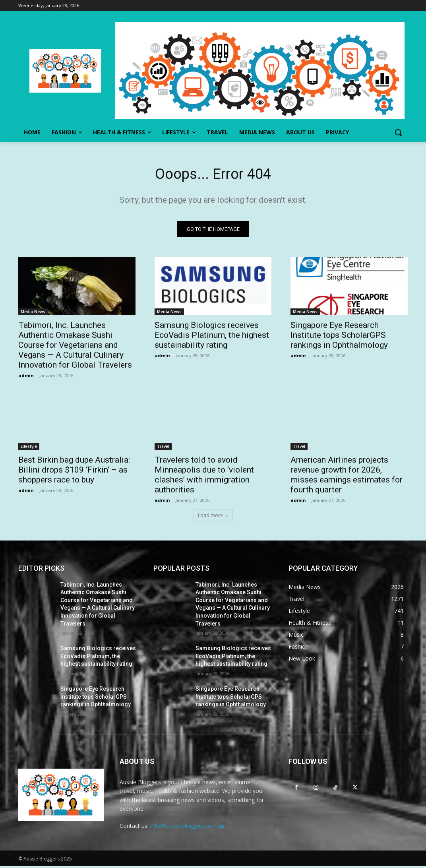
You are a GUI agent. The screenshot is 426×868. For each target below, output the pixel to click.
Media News (33, 314)
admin (26, 378)
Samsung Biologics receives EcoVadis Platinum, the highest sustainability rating (212, 337)
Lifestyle (29, 448)
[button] (398, 132)
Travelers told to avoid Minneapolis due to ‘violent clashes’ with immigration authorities (204, 477)
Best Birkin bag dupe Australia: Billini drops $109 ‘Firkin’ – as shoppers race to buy (74, 472)
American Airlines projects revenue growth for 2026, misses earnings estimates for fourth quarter (347, 477)
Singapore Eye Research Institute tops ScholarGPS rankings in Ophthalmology (339, 337)
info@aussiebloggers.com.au (187, 828)
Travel (163, 448)
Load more (213, 517)
